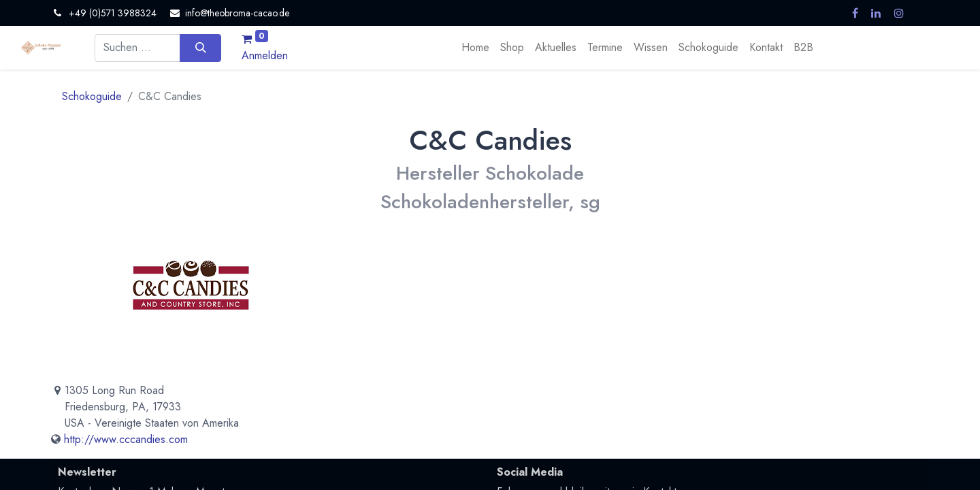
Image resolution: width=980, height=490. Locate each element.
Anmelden (265, 55)
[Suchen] (200, 48)
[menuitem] (475, 48)
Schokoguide (92, 96)
